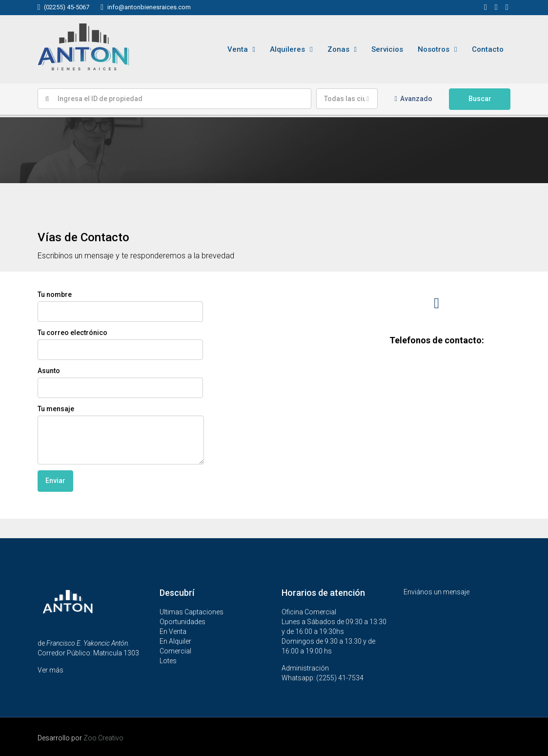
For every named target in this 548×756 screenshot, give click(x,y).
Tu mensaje (121, 435)
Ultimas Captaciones (192, 612)
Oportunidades (183, 622)
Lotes (168, 661)
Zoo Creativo (103, 738)
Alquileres (287, 49)
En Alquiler (175, 641)
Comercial (175, 651)
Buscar (480, 99)
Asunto (120, 382)
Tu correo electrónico (120, 344)
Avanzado (414, 99)
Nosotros (434, 49)
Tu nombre (120, 306)
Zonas (338, 49)
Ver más (51, 670)
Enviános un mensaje (436, 592)
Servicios (387, 49)
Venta (238, 49)
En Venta (173, 631)
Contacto (488, 49)
